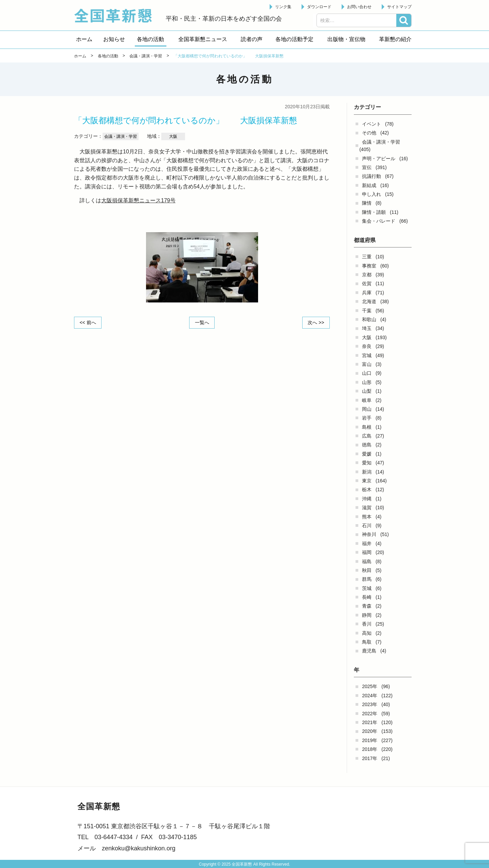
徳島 (367, 445)
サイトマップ (399, 7)
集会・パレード (379, 221)
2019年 (370, 740)
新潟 (367, 472)
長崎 (367, 597)
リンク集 (283, 7)
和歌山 (369, 319)
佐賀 (367, 283)
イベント (372, 124)
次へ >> (316, 322)
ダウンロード (319, 7)
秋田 (367, 570)
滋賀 (367, 507)
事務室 (369, 266)
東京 (367, 481)
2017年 (370, 758)
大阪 (367, 337)
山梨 (367, 391)
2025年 (370, 686)
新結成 (369, 185)
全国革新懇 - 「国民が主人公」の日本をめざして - (116, 16)
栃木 (367, 490)
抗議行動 (372, 176)
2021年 (370, 722)
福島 (367, 561)
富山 (367, 364)
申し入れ (372, 194)
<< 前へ (88, 322)
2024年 (370, 696)
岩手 (367, 418)
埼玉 (367, 328)
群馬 (367, 579)
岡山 (367, 409)
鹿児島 (369, 651)
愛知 (367, 463)
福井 (367, 543)
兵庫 (367, 293)
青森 (367, 606)
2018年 (370, 749)
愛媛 (367, 454)
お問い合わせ (359, 7)
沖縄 (367, 499)
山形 (367, 382)
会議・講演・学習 (381, 142)
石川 (367, 525)
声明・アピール (379, 159)
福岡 (367, 552)
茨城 (367, 588)
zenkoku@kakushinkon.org (139, 848)
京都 (367, 275)
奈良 (367, 346)
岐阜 (367, 400)
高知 (367, 633)
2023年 (370, 704)
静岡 (367, 615)
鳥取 (367, 642)
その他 (369, 133)
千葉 (367, 311)
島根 (367, 427)
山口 (367, 373)
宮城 (367, 355)
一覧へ (202, 322)
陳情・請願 (374, 212)
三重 (367, 257)
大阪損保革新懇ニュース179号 (138, 200)
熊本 (367, 517)
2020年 (370, 731)
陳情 (367, 203)
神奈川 (369, 534)
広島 (367, 436)
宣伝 (367, 167)
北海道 (369, 301)
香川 (367, 624)
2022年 (370, 714)
